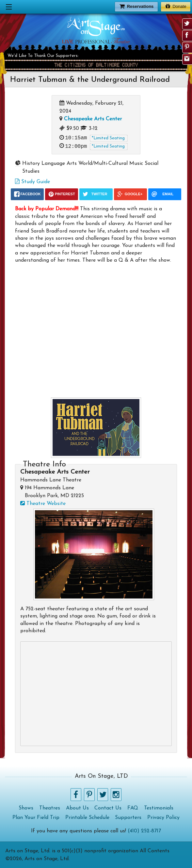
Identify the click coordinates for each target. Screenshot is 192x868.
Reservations (136, 6)
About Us (77, 808)
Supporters (128, 818)
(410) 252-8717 (144, 831)
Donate (176, 6)
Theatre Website (43, 504)
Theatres (50, 808)
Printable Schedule (87, 818)
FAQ (133, 808)
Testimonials (159, 808)
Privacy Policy (163, 818)
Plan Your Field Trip (36, 818)
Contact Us (108, 808)
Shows (26, 808)
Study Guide (32, 182)
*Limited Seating (108, 138)
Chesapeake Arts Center (93, 119)
